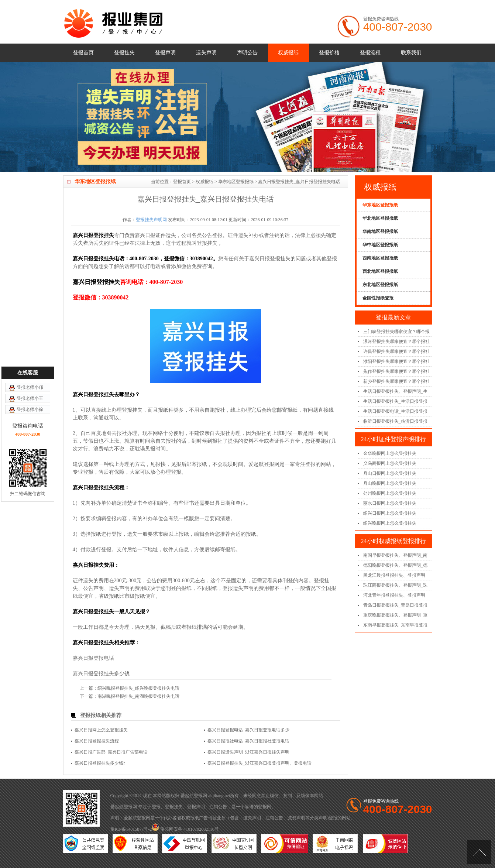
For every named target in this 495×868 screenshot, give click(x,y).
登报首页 (83, 53)
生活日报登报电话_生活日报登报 (395, 411)
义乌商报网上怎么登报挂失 (390, 463)
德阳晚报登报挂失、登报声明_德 (395, 565)
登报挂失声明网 (151, 220)
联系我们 (411, 53)
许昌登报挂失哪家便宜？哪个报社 (396, 351)
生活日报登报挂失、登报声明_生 (395, 391)
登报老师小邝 (30, 332)
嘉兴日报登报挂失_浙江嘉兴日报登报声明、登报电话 (259, 763)
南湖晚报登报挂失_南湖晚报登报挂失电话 (138, 696)
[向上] (479, 852)
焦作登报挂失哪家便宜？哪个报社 (396, 371)
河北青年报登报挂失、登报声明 (394, 595)
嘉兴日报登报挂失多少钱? (100, 763)
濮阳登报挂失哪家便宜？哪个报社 (396, 361)
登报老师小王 (30, 343)
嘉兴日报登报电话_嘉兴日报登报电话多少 (248, 730)
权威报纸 (288, 53)
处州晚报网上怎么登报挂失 (390, 493)
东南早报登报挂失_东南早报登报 (395, 625)
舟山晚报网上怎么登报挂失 (390, 483)
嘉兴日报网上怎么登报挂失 (101, 730)
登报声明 (165, 53)
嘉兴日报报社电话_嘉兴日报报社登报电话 (248, 741)
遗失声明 (206, 53)
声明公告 (247, 53)
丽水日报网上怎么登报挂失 (390, 503)
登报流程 (370, 53)
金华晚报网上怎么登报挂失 (390, 453)
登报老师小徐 (30, 354)
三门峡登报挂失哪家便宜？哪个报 (396, 332)
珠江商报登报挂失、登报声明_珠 (395, 585)
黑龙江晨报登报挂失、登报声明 (394, 575)
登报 (156, 807)
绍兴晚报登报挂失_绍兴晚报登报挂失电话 (138, 688)
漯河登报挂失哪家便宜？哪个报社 (396, 342)
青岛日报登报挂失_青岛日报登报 (395, 605)
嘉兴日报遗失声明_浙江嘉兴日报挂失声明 (248, 752)
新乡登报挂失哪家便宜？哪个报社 (396, 381)
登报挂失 (124, 53)
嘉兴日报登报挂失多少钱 (101, 674)
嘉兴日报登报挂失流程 (97, 741)
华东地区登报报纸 (236, 182)
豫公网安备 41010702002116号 (185, 829)
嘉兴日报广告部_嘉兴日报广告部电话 (111, 752)
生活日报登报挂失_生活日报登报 (395, 401)
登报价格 (329, 53)
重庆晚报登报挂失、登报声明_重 (395, 615)
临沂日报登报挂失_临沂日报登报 (395, 421)
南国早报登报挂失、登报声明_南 (395, 555)
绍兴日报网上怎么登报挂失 (390, 513)
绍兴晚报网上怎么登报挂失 (390, 523)
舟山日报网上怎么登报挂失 (390, 473)
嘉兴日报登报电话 (93, 658)
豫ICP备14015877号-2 (131, 829)
